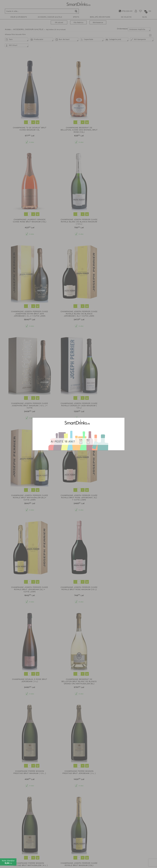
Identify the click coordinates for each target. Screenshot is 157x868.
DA (81, 440)
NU (88, 440)
